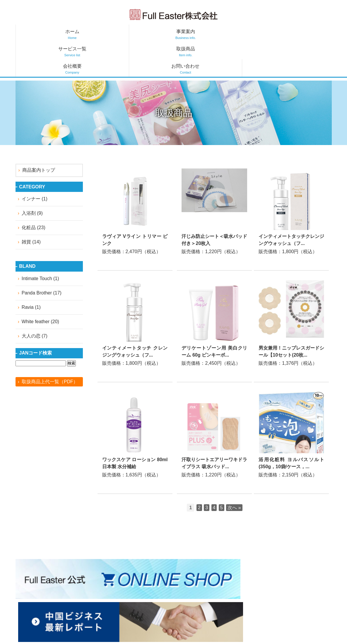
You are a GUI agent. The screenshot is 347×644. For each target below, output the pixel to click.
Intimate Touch (37, 244)
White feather (36, 287)
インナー (31, 164)
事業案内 (95, 34)
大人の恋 (31, 301)
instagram (141, 585)
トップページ (189, 583)
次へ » (234, 473)
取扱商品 (200, 34)
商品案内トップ (39, 136)
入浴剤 (29, 179)
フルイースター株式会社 (174, 14)
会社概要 (253, 34)
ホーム (42, 34)
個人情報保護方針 (309, 592)
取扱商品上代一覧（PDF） (50, 347)
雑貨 (26, 207)
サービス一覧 (147, 34)
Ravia (28, 272)
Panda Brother (37, 258)
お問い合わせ (305, 34)
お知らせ (184, 592)
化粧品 (29, 193)
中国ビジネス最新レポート (203, 602)
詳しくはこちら (135, 182)
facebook (125, 585)
